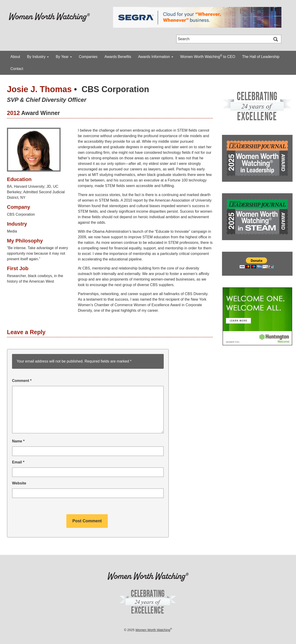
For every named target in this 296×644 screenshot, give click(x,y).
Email (18, 462)
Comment (22, 381)
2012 (13, 113)
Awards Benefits (118, 57)
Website (19, 483)
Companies (88, 57)
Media (12, 231)
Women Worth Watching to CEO (208, 56)
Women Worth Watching (153, 630)
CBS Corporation (115, 89)
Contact (17, 69)
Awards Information (156, 57)
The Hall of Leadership (261, 57)
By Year (64, 57)
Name (18, 441)
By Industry (38, 57)
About (15, 57)
